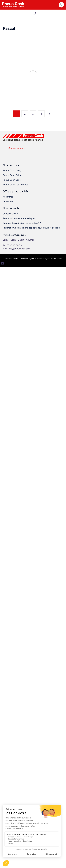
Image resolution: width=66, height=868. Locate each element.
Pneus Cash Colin (12, 175)
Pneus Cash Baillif (12, 180)
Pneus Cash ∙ (14, 259)
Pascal (9, 28)
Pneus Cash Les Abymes (15, 185)
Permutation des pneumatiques (19, 218)
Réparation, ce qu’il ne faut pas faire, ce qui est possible (32, 228)
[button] (17, 148)
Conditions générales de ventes (50, 259)
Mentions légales (28, 259)
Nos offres (8, 197)
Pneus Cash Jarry (12, 170)
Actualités (8, 201)
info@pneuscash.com (19, 249)
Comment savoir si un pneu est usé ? (22, 223)
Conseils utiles (10, 214)
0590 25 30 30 (50, 13)
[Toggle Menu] (24, 14)
